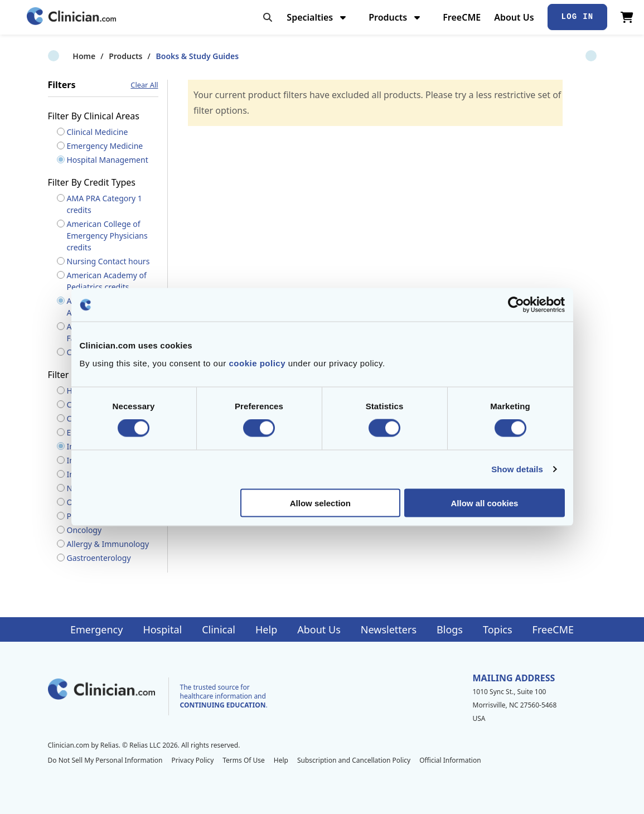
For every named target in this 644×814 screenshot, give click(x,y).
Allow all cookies (485, 503)
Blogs (450, 629)
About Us (514, 17)
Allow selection (320, 503)
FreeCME (462, 17)
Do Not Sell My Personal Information (105, 760)
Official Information (450, 760)
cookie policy (257, 363)
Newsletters (389, 629)
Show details (517, 469)
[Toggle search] (268, 17)
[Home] (71, 17)
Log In (578, 17)
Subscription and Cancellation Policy (354, 760)
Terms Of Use (244, 760)
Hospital (162, 629)
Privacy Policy (193, 760)
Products (396, 17)
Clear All (144, 85)
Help (266, 629)
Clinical (219, 629)
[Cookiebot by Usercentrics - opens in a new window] (516, 305)
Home (59, 56)
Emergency (96, 629)
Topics (498, 629)
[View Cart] (627, 17)
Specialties (318, 17)
